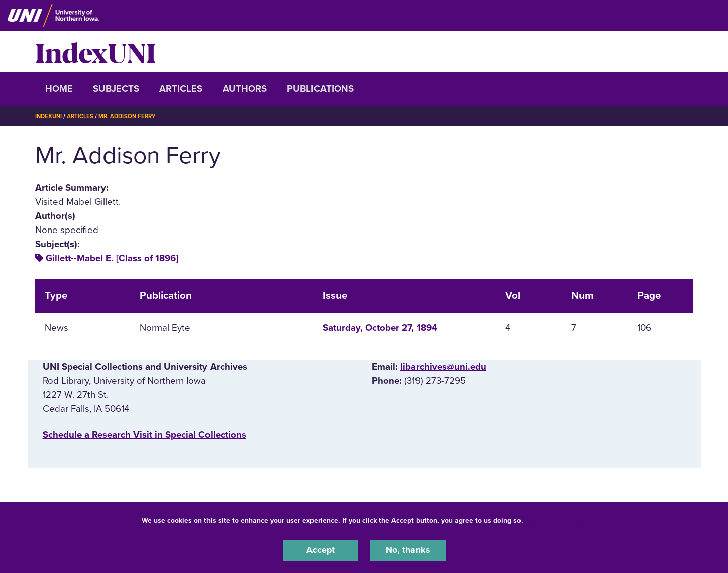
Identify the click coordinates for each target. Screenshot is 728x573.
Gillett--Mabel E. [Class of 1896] (112, 258)
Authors (245, 89)
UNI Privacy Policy (557, 520)
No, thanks (408, 550)
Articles (181, 89)
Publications (320, 89)
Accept (321, 550)
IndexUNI (95, 51)
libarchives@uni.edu (443, 366)
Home (59, 89)
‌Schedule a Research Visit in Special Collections (144, 435)
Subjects (116, 89)
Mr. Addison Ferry (131, 116)
